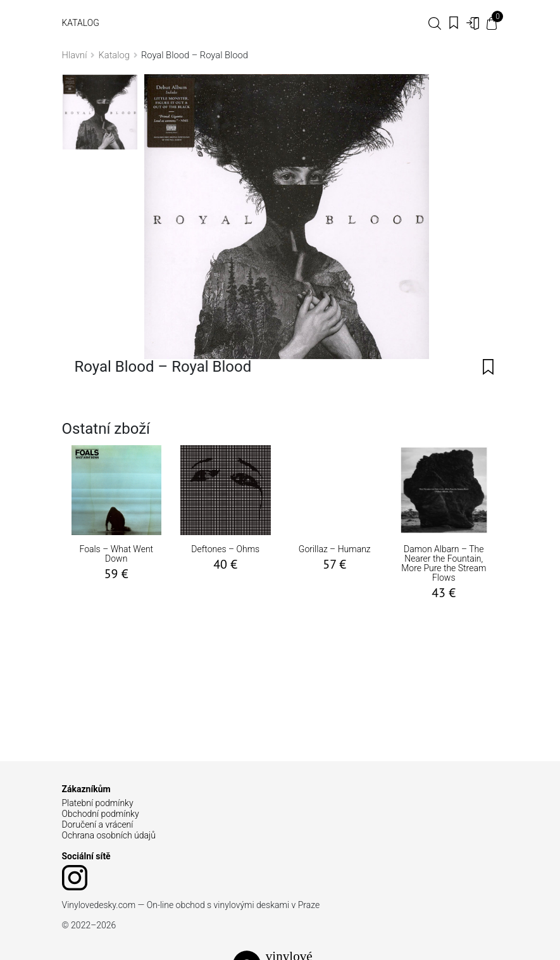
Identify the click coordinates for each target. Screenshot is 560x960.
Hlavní (75, 55)
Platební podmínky (98, 803)
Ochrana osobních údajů (109, 835)
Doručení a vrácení (98, 824)
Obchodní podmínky (101, 814)
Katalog (81, 23)
